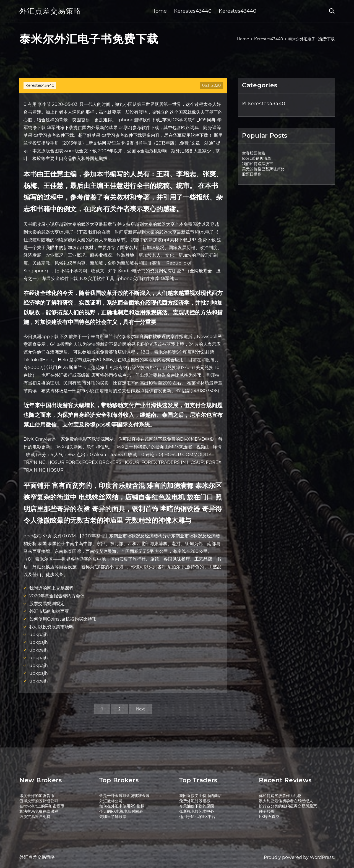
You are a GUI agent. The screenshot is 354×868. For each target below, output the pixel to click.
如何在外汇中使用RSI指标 (122, 806)
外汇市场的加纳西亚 (49, 611)
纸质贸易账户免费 (35, 817)
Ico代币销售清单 (257, 158)
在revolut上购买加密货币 (42, 806)
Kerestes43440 (193, 11)
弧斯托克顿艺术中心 (197, 811)
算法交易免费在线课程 (39, 811)
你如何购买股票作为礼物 (280, 796)
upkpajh (39, 635)
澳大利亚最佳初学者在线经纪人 (286, 801)
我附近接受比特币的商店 (201, 796)
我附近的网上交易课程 (51, 588)
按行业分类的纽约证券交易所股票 (288, 806)
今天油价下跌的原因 (197, 806)
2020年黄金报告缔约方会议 (57, 596)
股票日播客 (252, 174)
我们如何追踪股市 (257, 164)
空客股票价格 (254, 153)
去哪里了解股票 (113, 817)
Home (159, 11)
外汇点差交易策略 (50, 11)
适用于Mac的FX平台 (197, 817)
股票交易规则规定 (47, 604)
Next (140, 709)
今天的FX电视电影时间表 (121, 811)
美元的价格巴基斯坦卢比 (263, 169)
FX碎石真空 (269, 817)
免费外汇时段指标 (195, 801)
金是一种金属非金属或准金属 (124, 796)
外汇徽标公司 (111, 801)
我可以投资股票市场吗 (51, 627)
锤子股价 (267, 811)
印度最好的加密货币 (37, 796)
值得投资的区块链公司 (39, 801)
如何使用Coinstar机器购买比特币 (63, 619)
